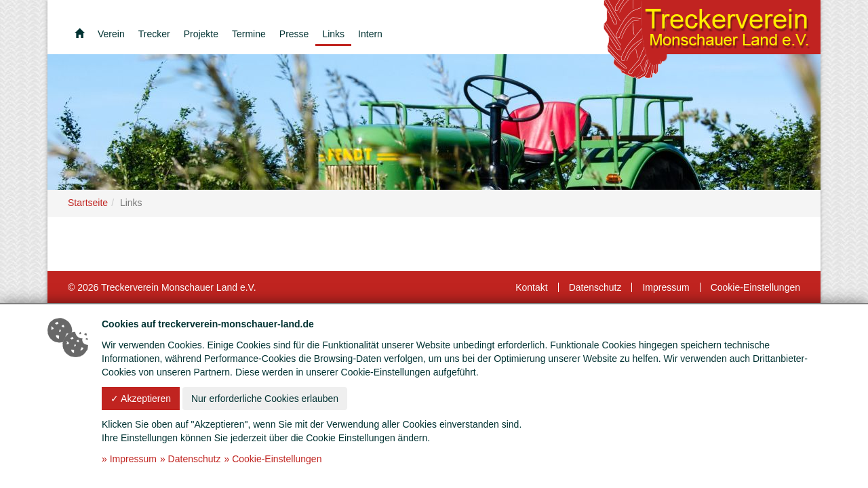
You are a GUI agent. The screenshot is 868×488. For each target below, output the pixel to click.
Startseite (88, 203)
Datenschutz (595, 287)
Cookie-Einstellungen (755, 287)
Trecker (154, 34)
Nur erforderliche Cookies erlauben (265, 399)
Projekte (201, 34)
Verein (111, 34)
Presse (294, 34)
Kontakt (531, 287)
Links (333, 34)
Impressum (666, 287)
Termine (249, 34)
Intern (370, 34)
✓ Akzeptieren (141, 399)
